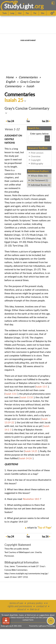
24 (11, 121)
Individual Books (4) (40, 185)
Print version (37, 153)
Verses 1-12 (12, 129)
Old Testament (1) (39, 180)
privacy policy (35, 603)
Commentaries (28, 77)
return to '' (39, 528)
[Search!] (47, 138)
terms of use (16, 603)
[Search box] (36, 138)
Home (10, 77)
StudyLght (19, 6)
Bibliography (37, 163)
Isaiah (30, 86)
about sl (21, 609)
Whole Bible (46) (39, 176)
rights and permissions (20, 606)
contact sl (41, 606)
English (11, 82)
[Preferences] (52, 13)
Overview (36, 156)
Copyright (36, 160)
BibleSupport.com (27, 552)
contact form (28, 620)
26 (45, 121)
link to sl (34, 609)
